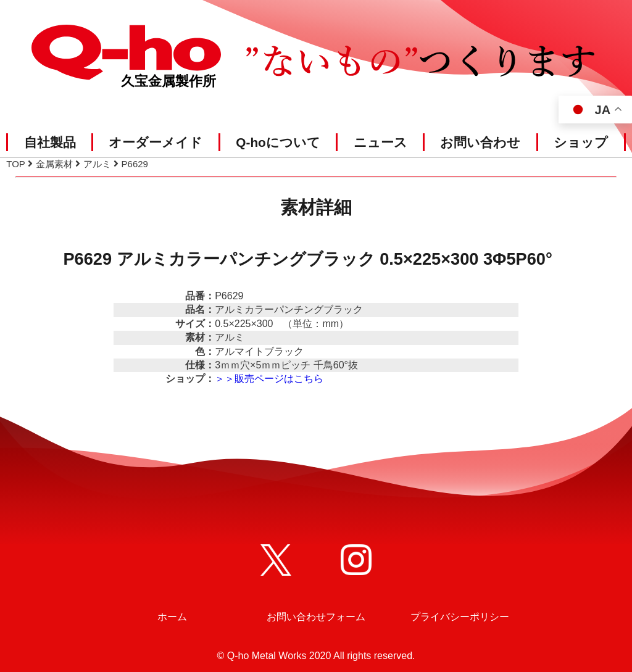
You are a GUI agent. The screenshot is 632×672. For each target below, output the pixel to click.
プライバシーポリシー (460, 617)
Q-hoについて (278, 142)
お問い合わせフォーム (316, 617)
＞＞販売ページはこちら (269, 379)
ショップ (581, 142)
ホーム (172, 617)
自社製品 (50, 142)
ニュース (380, 142)
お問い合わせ (480, 142)
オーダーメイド (156, 142)
